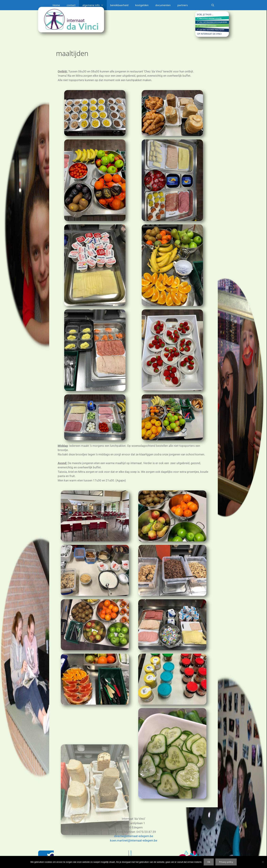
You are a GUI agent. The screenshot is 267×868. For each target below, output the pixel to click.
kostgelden (142, 5)
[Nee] (263, 862)
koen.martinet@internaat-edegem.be (134, 840)
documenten (163, 5)
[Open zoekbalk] (213, 5)
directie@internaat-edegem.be (134, 836)
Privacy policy (226, 862)
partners (183, 5)
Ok (209, 862)
